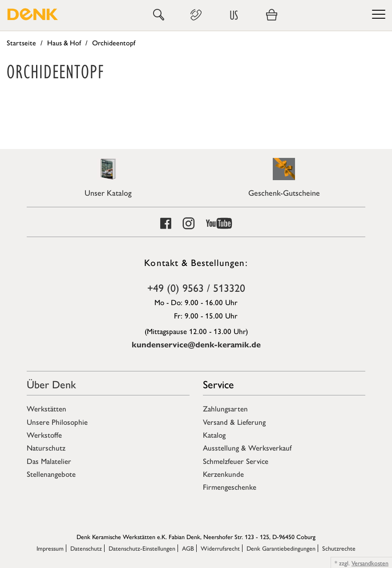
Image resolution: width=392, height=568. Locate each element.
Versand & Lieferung (234, 422)
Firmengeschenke (230, 487)
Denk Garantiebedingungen (281, 548)
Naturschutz (46, 447)
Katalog (214, 435)
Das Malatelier (49, 461)
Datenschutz (86, 548)
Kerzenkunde (223, 474)
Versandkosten (370, 563)
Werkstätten (46, 408)
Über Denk (51, 384)
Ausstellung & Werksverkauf (247, 447)
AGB (188, 548)
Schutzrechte (339, 548)
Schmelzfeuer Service (236, 461)
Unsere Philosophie (57, 422)
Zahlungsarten (225, 408)
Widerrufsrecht (220, 548)
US (234, 15)
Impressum (50, 548)
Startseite (21, 42)
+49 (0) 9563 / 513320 (196, 287)
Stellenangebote (51, 474)
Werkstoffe (44, 435)
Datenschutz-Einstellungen (142, 548)
